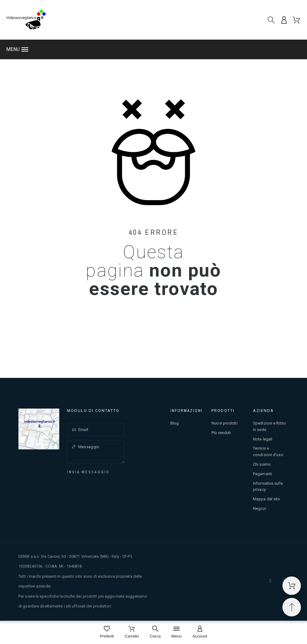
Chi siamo (262, 464)
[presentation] (112, 487)
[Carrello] (132, 632)
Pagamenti (262, 474)
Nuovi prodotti (224, 423)
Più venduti (221, 433)
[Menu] (176, 632)
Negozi (260, 508)
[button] (153, 49)
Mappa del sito (266, 499)
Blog (175, 423)
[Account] (200, 632)
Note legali (263, 439)
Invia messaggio (88, 472)
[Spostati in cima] (292, 607)
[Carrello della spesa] (292, 586)
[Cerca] (271, 20)
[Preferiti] (107, 632)
